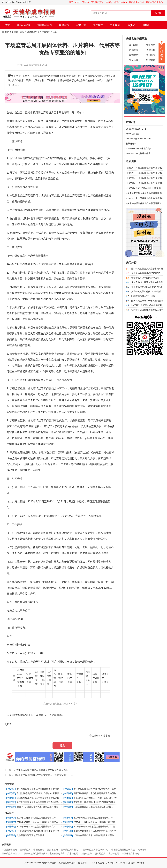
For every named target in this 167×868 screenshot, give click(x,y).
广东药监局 (73, 854)
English (131, 25)
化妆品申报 (23, 25)
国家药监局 (25, 850)
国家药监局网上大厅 (11, 854)
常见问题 (134, 60)
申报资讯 (46, 32)
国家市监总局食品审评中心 (96, 850)
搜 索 (158, 13)
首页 (8, 25)
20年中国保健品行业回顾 (143, 296)
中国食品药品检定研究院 (123, 850)
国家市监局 (52, 850)
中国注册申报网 (9, 850)
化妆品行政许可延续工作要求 (30, 835)
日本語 (145, 25)
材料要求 (134, 55)
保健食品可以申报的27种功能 (145, 278)
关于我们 (115, 25)
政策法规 (134, 50)
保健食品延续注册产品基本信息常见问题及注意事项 (42, 770)
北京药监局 (114, 854)
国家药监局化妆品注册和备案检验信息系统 (44, 854)
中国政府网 (39, 850)
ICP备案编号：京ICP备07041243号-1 (110, 863)
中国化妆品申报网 (130, 854)
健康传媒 (142, 850)
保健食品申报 (44, 25)
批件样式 (98, 25)
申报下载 (81, 25)
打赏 (62, 746)
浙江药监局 (100, 854)
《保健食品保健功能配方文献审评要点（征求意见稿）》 (42, 775)
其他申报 (64, 25)
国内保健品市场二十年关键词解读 (147, 301)
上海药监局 (86, 854)
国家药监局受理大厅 (70, 850)
